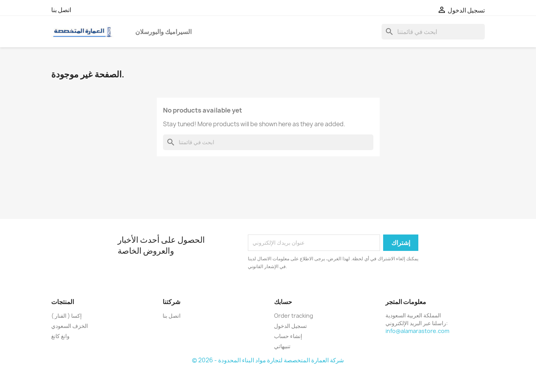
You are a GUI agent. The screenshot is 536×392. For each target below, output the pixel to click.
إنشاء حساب (288, 336)
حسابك (283, 302)
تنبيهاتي (282, 346)
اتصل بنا (61, 10)
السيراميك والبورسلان (163, 32)
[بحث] (433, 32)
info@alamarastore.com (417, 331)
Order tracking (294, 316)
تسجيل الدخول (290, 326)
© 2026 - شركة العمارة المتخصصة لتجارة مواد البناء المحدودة (268, 360)
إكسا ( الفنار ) (66, 316)
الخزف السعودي (70, 326)
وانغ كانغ (60, 336)
